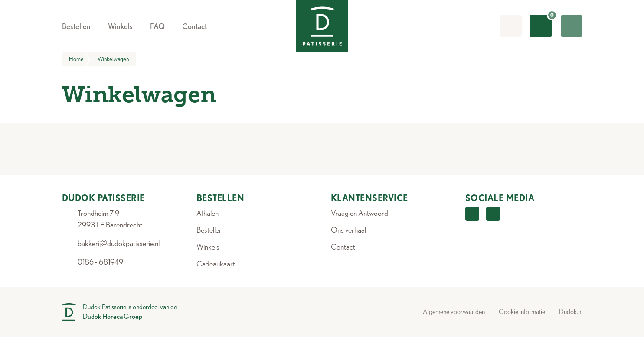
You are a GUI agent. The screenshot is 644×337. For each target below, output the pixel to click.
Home (80, 59)
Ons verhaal (348, 230)
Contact (343, 247)
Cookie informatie (522, 312)
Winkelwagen (113, 59)
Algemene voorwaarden (454, 312)
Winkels (208, 247)
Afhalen (208, 213)
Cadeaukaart (216, 264)
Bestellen (209, 230)
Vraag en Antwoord (360, 213)
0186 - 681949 (100, 262)
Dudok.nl (571, 312)
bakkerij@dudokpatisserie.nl (119, 243)
